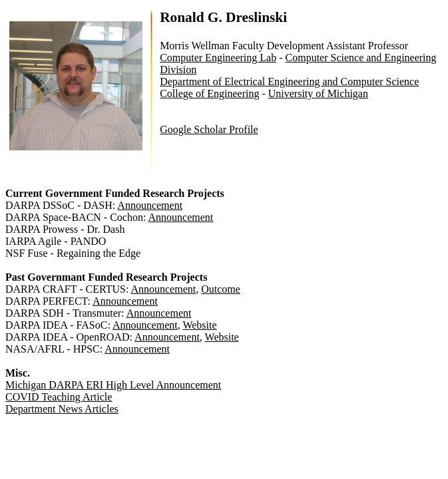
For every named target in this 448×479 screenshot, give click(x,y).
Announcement (150, 205)
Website (199, 325)
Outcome (221, 289)
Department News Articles (62, 409)
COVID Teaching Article (59, 397)
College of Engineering (209, 93)
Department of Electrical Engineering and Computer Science (289, 81)
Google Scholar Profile (209, 129)
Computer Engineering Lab (218, 58)
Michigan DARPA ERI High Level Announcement (113, 385)
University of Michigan (318, 93)
